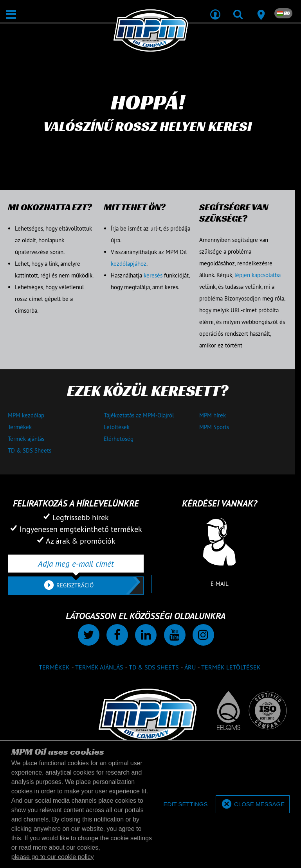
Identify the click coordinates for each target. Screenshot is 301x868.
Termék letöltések (231, 667)
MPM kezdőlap (26, 415)
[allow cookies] (253, 804)
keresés (153, 275)
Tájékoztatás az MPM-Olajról (139, 415)
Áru (190, 667)
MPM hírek (213, 415)
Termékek (20, 427)
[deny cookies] (185, 804)
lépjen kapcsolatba (258, 275)
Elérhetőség (119, 439)
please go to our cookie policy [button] (53, 857)
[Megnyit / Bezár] (11, 14)
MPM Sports (214, 427)
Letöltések (117, 427)
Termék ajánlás (26, 439)
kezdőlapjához (129, 264)
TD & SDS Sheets (30, 450)
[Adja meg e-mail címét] (76, 564)
